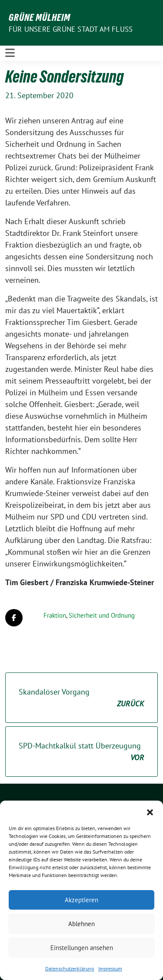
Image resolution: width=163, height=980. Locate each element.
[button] (150, 811)
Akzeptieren (81, 900)
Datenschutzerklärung (70, 968)
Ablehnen (81, 924)
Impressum (110, 968)
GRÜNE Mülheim (40, 17)
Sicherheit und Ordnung (102, 615)
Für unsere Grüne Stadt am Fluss (71, 29)
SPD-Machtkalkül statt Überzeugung (81, 752)
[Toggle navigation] (10, 53)
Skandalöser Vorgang (81, 698)
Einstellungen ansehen (82, 948)
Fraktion (55, 615)
